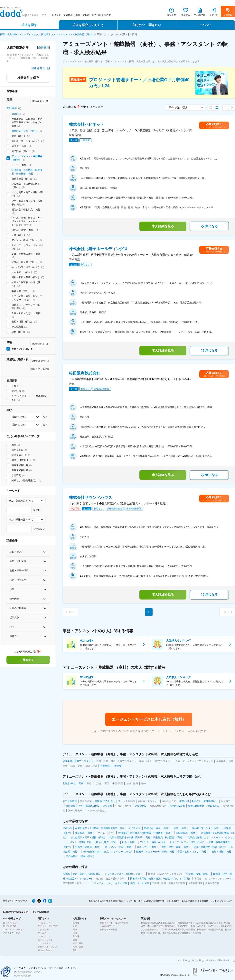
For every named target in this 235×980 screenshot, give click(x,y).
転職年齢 (201, 930)
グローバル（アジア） (49, 947)
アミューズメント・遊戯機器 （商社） (74, 34)
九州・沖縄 (78, 947)
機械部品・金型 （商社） (25, 131)
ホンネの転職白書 (171, 933)
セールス (42, 933)
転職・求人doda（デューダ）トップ (19, 34)
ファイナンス (44, 936)
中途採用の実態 (215, 930)
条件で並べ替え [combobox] (178, 107)
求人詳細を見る (163, 226)
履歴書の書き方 (168, 923)
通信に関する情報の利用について (116, 901)
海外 (75, 950)
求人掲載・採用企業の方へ (219, 960)
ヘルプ (229, 901)
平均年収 (169, 930)
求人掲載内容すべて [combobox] (21, 501)
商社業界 (46, 34)
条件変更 (44, 47)
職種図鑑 (186, 933)
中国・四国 (78, 943)
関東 (75, 930)
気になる (209, 226)
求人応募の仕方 (155, 926)
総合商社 (16, 114)
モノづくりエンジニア (49, 926)
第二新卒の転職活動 (222, 926)
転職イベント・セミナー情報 (114, 923)
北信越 (76, 936)
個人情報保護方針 (23, 975)
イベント (206, 25)
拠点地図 (196, 960)
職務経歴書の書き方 (187, 923)
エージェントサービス (14, 930)
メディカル (43, 930)
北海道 (76, 923)
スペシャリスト (45, 940)
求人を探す (29, 25)
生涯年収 (180, 930)
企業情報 (197, 933)
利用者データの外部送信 (182, 901)
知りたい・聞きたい (147, 25)
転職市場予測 (154, 933)
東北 (75, 926)
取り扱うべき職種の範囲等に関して (151, 901)
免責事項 (204, 901)
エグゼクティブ (45, 943)
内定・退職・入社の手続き (197, 926)
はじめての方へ (11, 923)
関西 (75, 940)
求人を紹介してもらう (88, 25)
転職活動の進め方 (150, 923)
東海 (75, 933)
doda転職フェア (108, 926)
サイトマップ (217, 901)
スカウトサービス (12, 933)
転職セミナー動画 (108, 930)
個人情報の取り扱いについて (28, 972)
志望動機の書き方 (208, 923)
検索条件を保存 (28, 78)
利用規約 (93, 901)
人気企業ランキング (153, 930)
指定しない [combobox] (19, 417)
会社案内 (183, 960)
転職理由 (191, 930)
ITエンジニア (44, 923)
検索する (28, 660)
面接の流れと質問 (173, 926)
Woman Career (45, 950)
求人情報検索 (10, 926)
